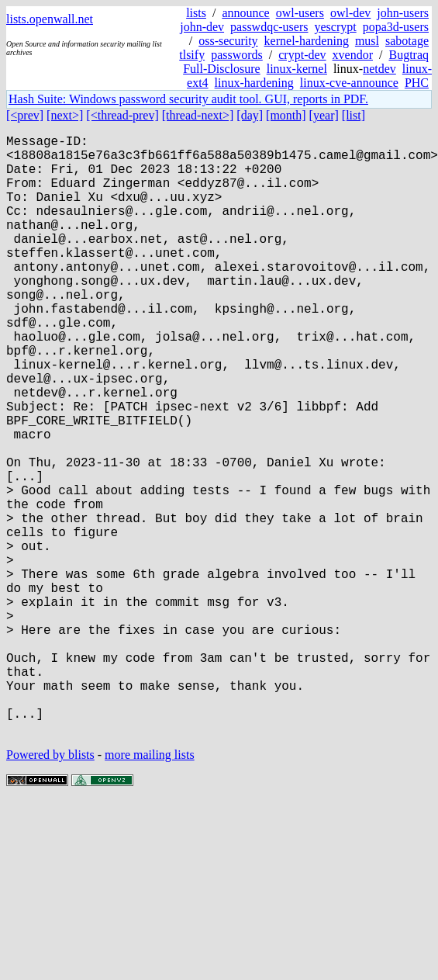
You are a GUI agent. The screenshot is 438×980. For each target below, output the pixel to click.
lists (196, 13)
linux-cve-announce (349, 83)
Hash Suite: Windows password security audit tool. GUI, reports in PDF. (188, 99)
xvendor (353, 55)
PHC (417, 83)
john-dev (202, 27)
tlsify (192, 55)
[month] (286, 115)
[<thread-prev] (122, 115)
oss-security (228, 41)
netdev (379, 69)
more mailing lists (150, 888)
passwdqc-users (269, 27)
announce (245, 13)
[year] (324, 115)
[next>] (65, 115)
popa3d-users (396, 27)
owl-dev (350, 13)
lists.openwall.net (50, 19)
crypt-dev (302, 55)
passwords (237, 55)
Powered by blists (50, 888)
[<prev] (25, 115)
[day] (250, 115)
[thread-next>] (198, 115)
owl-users (300, 13)
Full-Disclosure (222, 69)
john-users (403, 13)
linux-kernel (297, 69)
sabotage (407, 41)
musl (367, 41)
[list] (354, 115)
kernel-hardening (307, 41)
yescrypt (335, 27)
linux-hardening (254, 83)
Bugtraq (409, 55)
